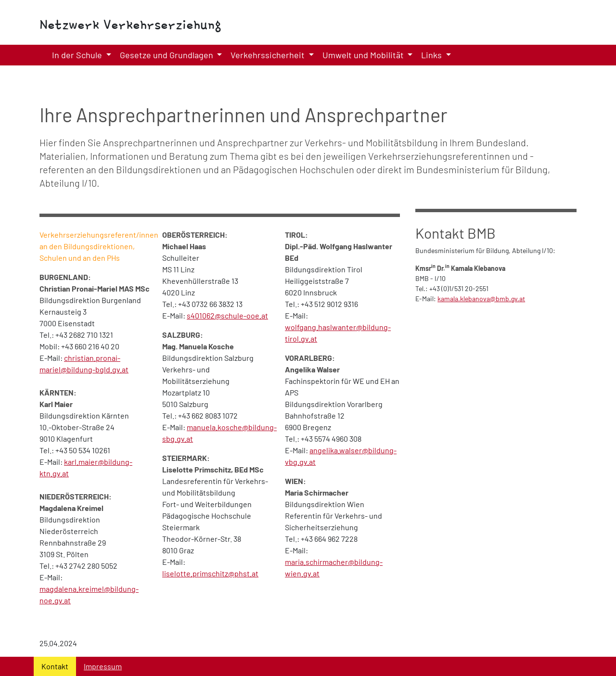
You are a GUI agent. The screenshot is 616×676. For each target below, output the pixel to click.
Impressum (103, 666)
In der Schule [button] (78, 55)
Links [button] (432, 55)
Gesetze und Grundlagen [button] (167, 55)
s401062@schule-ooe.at (227, 315)
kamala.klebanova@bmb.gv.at (481, 299)
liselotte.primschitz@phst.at (210, 573)
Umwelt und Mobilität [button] (364, 55)
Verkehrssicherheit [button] (269, 55)
